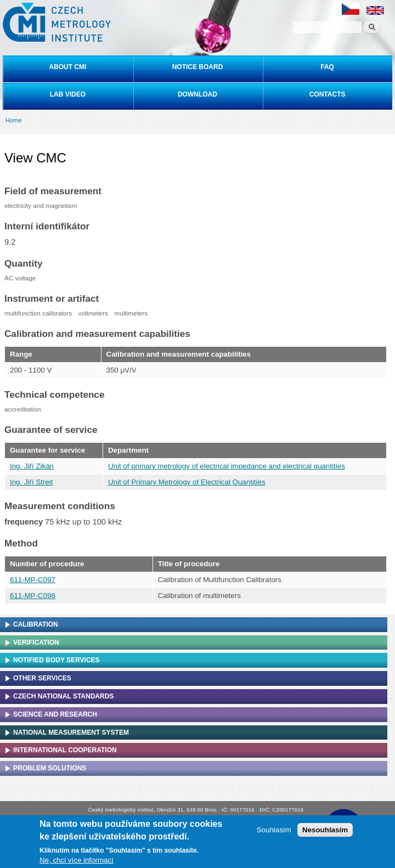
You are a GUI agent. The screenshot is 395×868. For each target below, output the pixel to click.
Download (198, 94)
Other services (42, 678)
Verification (36, 642)
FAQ (327, 67)
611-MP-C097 (33, 580)
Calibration (36, 624)
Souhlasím (274, 830)
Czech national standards (63, 696)
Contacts (328, 94)
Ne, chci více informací (77, 860)
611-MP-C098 (33, 596)
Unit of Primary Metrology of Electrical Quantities (187, 482)
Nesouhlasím (325, 830)
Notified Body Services (57, 660)
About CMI (67, 67)
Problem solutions (50, 768)
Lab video (68, 94)
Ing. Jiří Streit (32, 482)
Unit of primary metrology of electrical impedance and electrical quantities (227, 466)
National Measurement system (71, 732)
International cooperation (65, 750)
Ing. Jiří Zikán (32, 466)
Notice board (198, 67)
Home (14, 120)
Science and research (55, 714)
